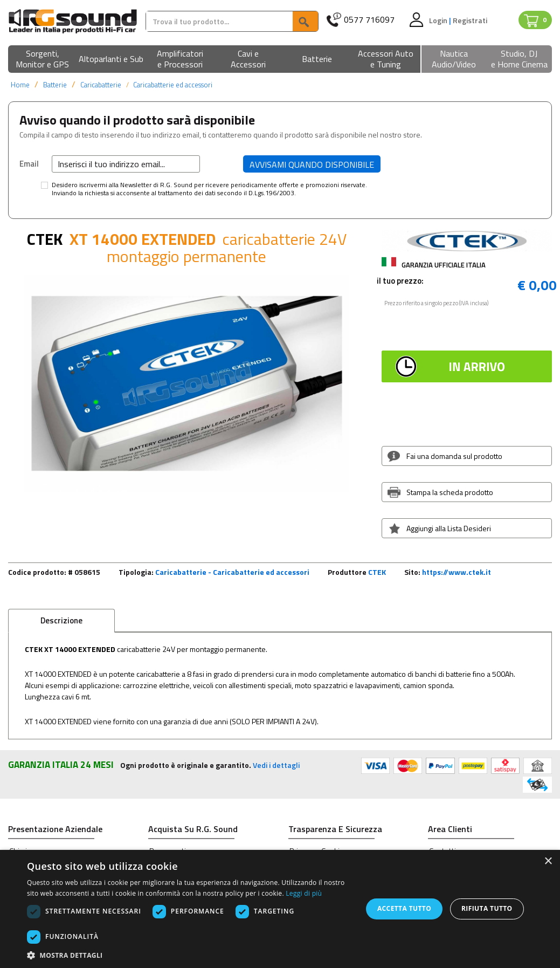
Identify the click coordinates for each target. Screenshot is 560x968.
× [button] (548, 861)
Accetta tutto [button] (404, 908)
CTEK (377, 572)
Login (439, 20)
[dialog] (280, 909)
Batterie (55, 85)
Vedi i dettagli (276, 765)
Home (20, 85)
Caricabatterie (101, 85)
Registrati (470, 20)
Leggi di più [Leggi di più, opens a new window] (304, 893)
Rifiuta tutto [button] (487, 908)
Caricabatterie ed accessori (173, 85)
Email (29, 163)
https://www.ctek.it (457, 572)
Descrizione (61, 620)
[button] (42, 60)
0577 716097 (369, 20)
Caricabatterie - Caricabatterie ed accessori (232, 572)
